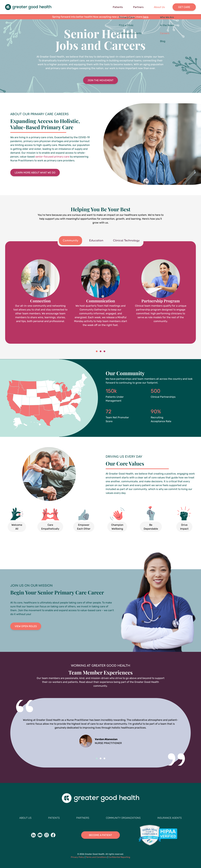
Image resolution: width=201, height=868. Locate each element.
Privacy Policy (78, 857)
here (146, 17)
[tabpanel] (100, 293)
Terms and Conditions (96, 857)
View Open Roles (26, 626)
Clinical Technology (126, 241)
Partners (138, 7)
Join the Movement (100, 80)
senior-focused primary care (52, 157)
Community (70, 241)
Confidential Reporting (119, 857)
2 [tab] (100, 351)
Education (96, 241)
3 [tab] (104, 351)
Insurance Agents (169, 818)
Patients (118, 7)
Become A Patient (100, 835)
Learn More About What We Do (35, 173)
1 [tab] (97, 351)
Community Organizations (123, 818)
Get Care (184, 7)
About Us (159, 7)
